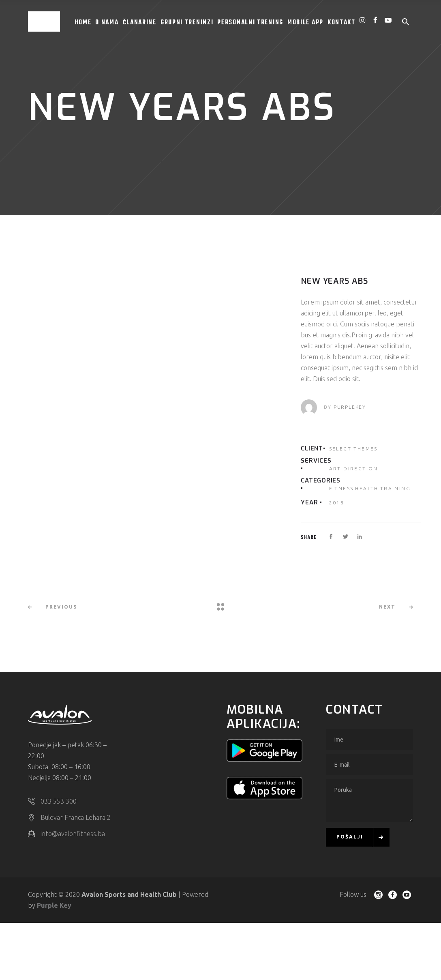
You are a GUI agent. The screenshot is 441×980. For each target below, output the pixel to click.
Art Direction (354, 469)
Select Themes (353, 449)
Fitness (341, 488)
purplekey (350, 407)
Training (395, 488)
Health (367, 488)
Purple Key (54, 905)
